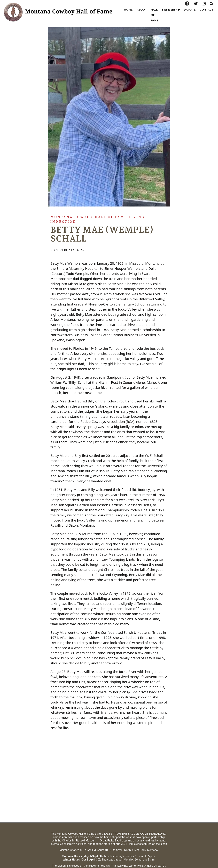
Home (128, 9)
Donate (190, 9)
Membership (171, 9)
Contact (206, 9)
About (142, 9)
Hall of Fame (154, 15)
